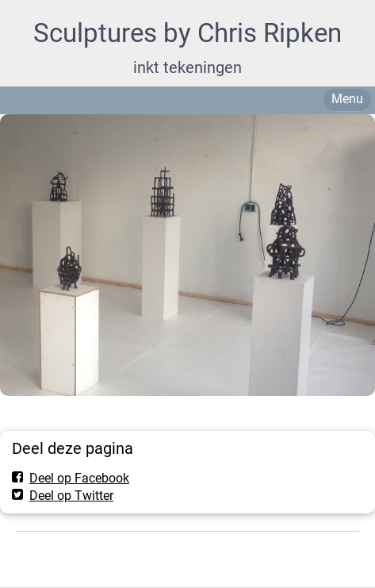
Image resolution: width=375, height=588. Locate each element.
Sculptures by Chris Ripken (187, 33)
